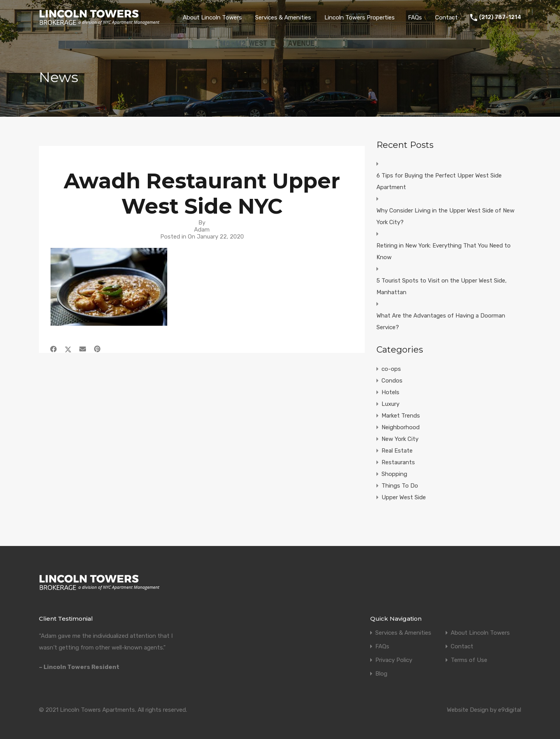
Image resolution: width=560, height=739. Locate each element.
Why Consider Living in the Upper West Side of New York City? (445, 216)
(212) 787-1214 (500, 18)
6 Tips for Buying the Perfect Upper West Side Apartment (439, 181)
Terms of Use (469, 660)
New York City (400, 439)
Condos (392, 381)
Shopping (394, 474)
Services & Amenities (283, 18)
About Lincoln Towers (212, 18)
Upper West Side (404, 497)
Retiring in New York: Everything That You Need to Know (444, 251)
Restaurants (398, 462)
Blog (381, 674)
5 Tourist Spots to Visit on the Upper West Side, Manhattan (442, 286)
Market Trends (401, 416)
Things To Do (400, 486)
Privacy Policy (394, 660)
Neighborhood (401, 427)
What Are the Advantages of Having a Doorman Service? (441, 321)
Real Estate (397, 451)
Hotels (390, 392)
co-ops (391, 369)
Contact (446, 18)
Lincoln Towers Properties (360, 18)
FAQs (415, 18)
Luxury (390, 404)
